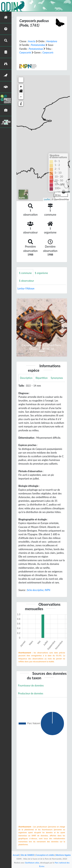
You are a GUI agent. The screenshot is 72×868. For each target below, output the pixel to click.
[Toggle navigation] (8, 14)
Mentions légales (63, 855)
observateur (26, 281)
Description (26, 378)
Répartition (42, 378)
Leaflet (47, 199)
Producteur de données (31, 693)
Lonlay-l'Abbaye (26, 288)
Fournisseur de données (31, 685)
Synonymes (57, 378)
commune (25, 273)
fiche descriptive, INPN (39, 590)
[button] (21, 92)
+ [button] (21, 87)
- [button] (21, 97)
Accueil (16, 855)
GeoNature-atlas (32, 863)
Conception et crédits (45, 855)
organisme (41, 273)
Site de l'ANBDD (28, 855)
